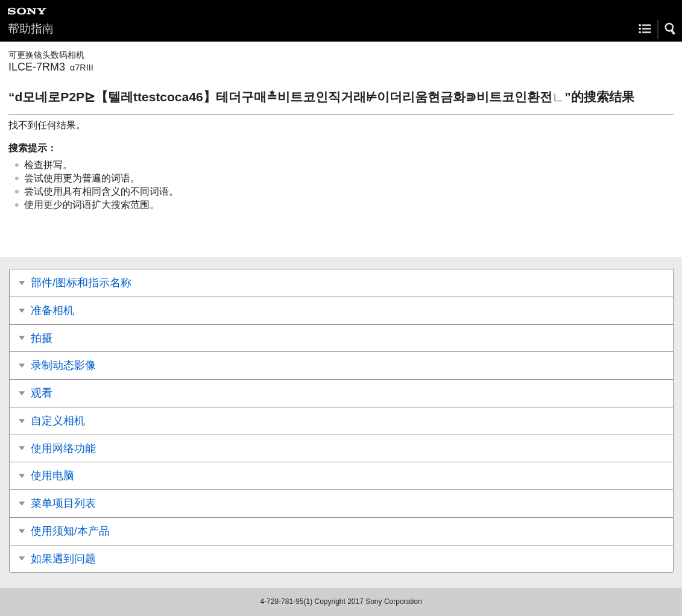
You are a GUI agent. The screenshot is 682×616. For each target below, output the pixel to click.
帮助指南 (31, 29)
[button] (671, 29)
